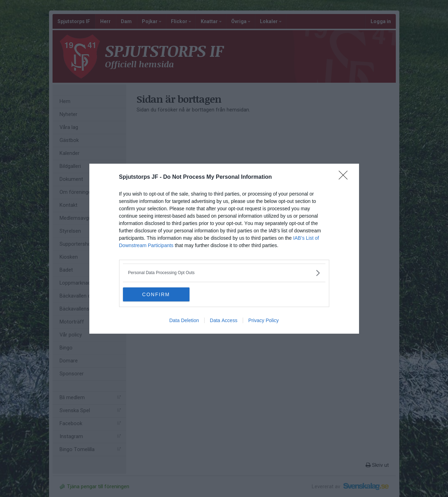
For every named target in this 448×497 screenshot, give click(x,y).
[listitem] (224, 273)
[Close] (345, 177)
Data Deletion (184, 320)
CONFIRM (156, 294)
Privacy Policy (264, 320)
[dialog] (224, 249)
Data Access (224, 320)
